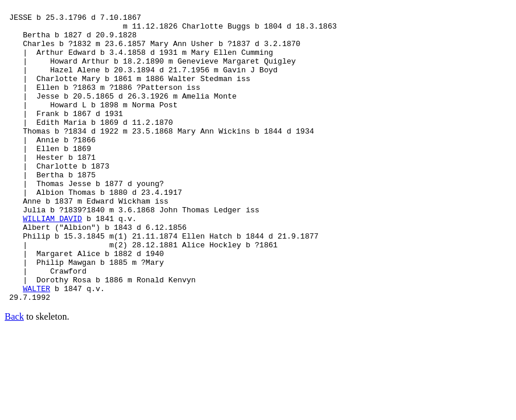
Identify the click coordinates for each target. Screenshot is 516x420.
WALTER (36, 346)
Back (14, 376)
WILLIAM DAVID (52, 262)
